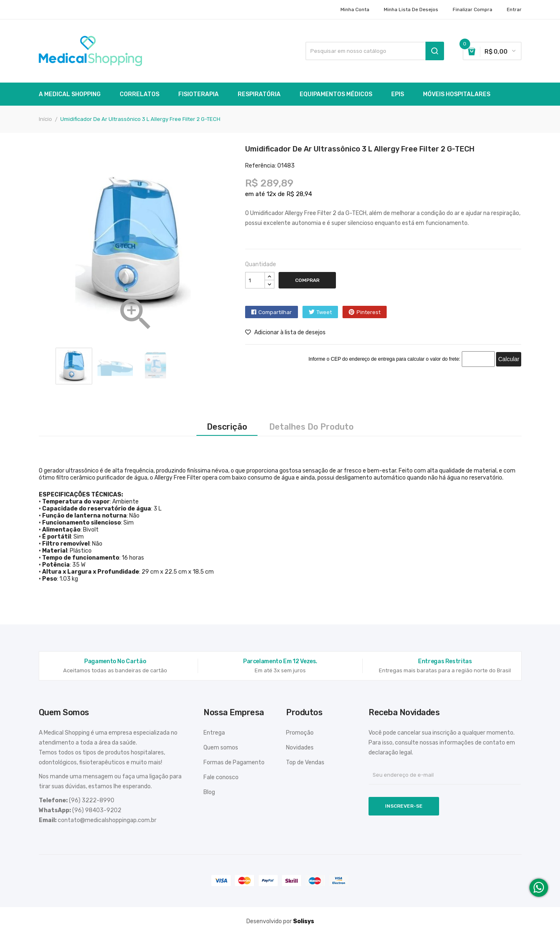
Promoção (300, 733)
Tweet (324, 312)
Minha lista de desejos (411, 9)
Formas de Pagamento (234, 762)
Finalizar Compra (473, 9)
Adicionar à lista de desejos (285, 332)
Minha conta (355, 9)
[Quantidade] (255, 280)
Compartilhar (275, 312)
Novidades (300, 748)
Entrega (214, 733)
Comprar (307, 280)
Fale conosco (221, 777)
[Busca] (375, 51)
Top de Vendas (305, 762)
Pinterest (369, 312)
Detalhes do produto (311, 427)
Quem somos (221, 748)
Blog (209, 792)
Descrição (227, 427)
